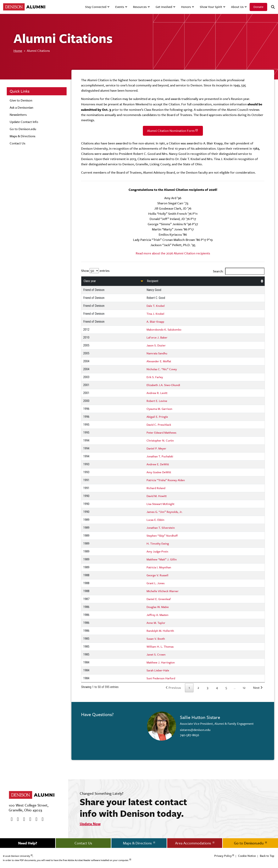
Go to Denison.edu (23, 129)
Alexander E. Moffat (159, 361)
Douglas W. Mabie (158, 607)
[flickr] (35, 819)
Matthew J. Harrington (161, 662)
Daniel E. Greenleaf (159, 599)
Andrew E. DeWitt (158, 464)
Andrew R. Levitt (157, 393)
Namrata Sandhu (157, 353)
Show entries (95, 271)
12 (244, 688)
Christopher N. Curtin (160, 440)
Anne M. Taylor (156, 623)
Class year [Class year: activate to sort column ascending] (90, 281)
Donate (258, 7)
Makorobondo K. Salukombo (164, 330)
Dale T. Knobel (156, 306)
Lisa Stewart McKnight (160, 504)
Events (120, 7)
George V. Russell (157, 575)
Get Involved (164, 7)
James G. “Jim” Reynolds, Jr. (164, 512)
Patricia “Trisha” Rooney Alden (166, 480)
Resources (140, 7)
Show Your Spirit (211, 7)
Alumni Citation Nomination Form (171, 131)
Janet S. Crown (156, 654)
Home (18, 51)
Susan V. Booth (156, 639)
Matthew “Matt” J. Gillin (162, 559)
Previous (175, 688)
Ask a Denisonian (21, 107)
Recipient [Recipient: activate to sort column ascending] (153, 281)
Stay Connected (96, 7)
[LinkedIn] (41, 819)
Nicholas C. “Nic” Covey (162, 369)
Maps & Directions (22, 136)
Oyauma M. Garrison (159, 409)
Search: (239, 271)
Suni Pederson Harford (161, 678)
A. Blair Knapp (155, 322)
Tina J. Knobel (155, 314)
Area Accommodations (194, 843)
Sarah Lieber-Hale (158, 670)
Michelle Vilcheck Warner (163, 591)
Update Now (90, 824)
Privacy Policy (223, 856)
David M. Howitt (157, 496)
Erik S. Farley (155, 377)
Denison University (21, 856)
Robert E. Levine (157, 401)
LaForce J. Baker (157, 337)
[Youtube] (23, 819)
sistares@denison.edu (195, 730)
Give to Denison (21, 100)
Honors (186, 7)
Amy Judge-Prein (157, 551)
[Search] (271, 7)
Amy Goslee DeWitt (159, 472)
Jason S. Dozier (156, 345)
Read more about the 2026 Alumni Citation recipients (173, 253)
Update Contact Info (24, 122)
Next (256, 688)
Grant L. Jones (156, 583)
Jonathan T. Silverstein (161, 528)
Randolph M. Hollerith (160, 631)
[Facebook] (10, 819)
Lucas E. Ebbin (155, 520)
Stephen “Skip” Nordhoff (162, 536)
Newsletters (18, 115)
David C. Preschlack (159, 425)
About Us (237, 7)
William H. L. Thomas (160, 647)
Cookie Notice (247, 856)
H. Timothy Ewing (158, 544)
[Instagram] (29, 819)
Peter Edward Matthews (161, 433)
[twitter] (17, 819)
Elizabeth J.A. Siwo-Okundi (163, 385)
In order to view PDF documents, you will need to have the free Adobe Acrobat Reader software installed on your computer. (66, 860)
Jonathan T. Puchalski (160, 456)
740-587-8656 (189, 735)
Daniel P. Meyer (156, 448)
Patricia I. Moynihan (159, 567)
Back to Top (267, 856)
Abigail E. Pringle (157, 417)
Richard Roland (156, 488)
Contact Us (17, 143)
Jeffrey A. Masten (157, 615)
